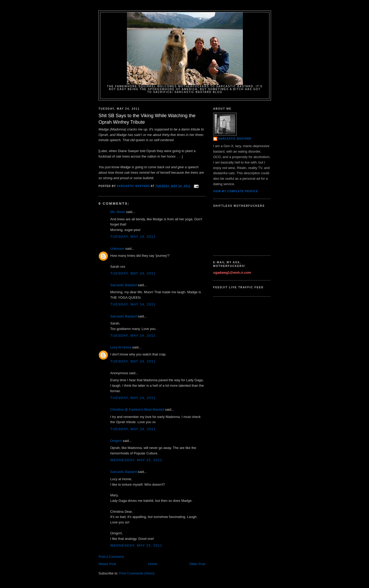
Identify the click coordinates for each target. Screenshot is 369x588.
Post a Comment (111, 557)
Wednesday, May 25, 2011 (136, 460)
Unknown (117, 249)
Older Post (197, 564)
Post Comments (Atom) (137, 573)
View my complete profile (236, 191)
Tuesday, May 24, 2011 (133, 237)
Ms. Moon (118, 212)
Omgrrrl (116, 441)
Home (153, 564)
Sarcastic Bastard (124, 285)
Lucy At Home (121, 347)
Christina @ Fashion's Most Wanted (137, 409)
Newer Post (107, 564)
